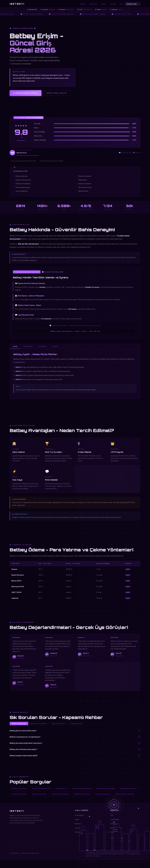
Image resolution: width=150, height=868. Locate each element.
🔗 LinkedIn (137, 153)
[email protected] (118, 838)
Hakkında (93, 4)
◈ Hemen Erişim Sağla (26, 93)
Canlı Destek (115, 820)
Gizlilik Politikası (116, 828)
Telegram (114, 824)
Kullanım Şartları (116, 832)
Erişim (83, 4)
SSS (121, 4)
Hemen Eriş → (133, 4)
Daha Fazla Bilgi (57, 93)
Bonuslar (28, 346)
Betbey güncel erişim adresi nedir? (75, 731)
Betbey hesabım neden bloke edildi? (75, 756)
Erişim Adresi (79, 815)
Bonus (104, 4)
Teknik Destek (77, 724)
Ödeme (113, 4)
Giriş (15, 346)
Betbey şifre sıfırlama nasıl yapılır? (75, 749)
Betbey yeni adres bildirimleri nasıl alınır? (75, 743)
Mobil (56, 346)
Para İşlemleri (58, 724)
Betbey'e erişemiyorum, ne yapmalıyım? (75, 737)
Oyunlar (43, 346)
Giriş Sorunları (19, 724)
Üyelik (77, 820)
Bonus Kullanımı (39, 724)
